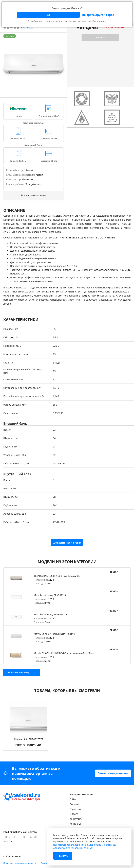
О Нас (73, 799)
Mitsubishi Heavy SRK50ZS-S (50, 595)
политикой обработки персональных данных (85, 846)
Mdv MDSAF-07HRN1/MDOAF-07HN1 (54, 634)
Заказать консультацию (113, 773)
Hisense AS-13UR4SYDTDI (29, 739)
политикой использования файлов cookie (77, 845)
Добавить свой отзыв (67, 543)
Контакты (75, 824)
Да (48, 15)
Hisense (18, 116)
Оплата (74, 814)
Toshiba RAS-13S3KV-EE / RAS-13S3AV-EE (57, 576)
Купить (100, 37)
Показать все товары (20, 672)
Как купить (76, 819)
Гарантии (75, 809)
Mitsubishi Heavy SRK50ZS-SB (51, 614)
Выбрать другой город (98, 15)
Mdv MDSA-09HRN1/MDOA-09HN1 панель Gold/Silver (64, 653)
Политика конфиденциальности (20, 863)
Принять (63, 856)
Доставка (75, 804)
